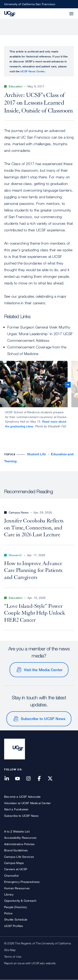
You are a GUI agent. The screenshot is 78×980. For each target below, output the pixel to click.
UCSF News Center (33, 71)
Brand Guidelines (16, 850)
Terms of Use (13, 956)
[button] (61, 11)
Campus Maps (14, 863)
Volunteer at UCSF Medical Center (27, 803)
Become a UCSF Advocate (22, 797)
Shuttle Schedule (16, 919)
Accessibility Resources (20, 838)
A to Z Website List (17, 831)
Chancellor (12, 875)
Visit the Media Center (43, 670)
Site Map (10, 950)
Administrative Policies (19, 844)
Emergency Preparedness (22, 882)
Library (9, 894)
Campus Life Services (19, 857)
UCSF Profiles (14, 926)
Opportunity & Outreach (20, 901)
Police (8, 913)
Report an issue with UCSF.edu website (30, 963)
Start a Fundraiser (16, 809)
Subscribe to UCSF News (43, 719)
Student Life (36, 454)
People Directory (15, 907)
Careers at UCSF (16, 869)
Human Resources (17, 888)
